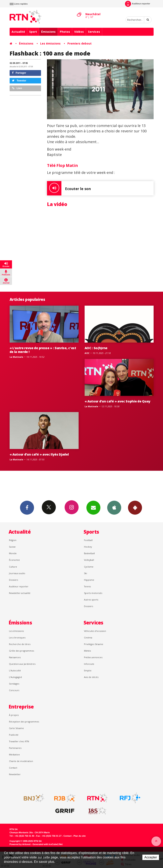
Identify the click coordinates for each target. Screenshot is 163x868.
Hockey (88, 547)
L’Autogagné (15, 677)
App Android (135, 507)
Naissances (15, 657)
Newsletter (15, 774)
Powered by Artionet (20, 844)
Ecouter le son (69, 188)
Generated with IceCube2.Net (48, 844)
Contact (13, 768)
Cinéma (88, 638)
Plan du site (79, 836)
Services (94, 32)
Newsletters (93, 507)
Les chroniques (17, 638)
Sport (33, 32)
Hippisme (89, 580)
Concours (14, 690)
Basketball (89, 553)
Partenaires (15, 748)
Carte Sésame (16, 728)
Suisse (12, 547)
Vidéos (79, 32)
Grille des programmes (21, 651)
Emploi (88, 670)
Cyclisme (89, 567)
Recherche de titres (20, 644)
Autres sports (91, 600)
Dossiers (13, 580)
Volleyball (89, 560)
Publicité (14, 735)
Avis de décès (91, 677)
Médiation (14, 755)
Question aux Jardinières (22, 664)
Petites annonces (93, 657)
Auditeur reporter (19, 586)
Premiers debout (79, 43)
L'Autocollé (15, 670)
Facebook (27, 507)
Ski (85, 573)
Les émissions (50, 43)
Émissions (48, 32)
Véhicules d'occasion (95, 631)
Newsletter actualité (20, 593)
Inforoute (89, 664)
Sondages (14, 684)
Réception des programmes (24, 722)
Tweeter (19, 81)
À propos (14, 715)
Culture (13, 567)
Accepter (151, 857)
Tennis (87, 586)
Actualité (18, 32)
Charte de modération (21, 761)
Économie (14, 560)
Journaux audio (17, 573)
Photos (65, 32)
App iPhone (114, 507)
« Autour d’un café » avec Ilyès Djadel (39, 454)
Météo (87, 651)
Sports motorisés (93, 593)
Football (88, 540)
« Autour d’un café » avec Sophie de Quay (117, 401)
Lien (17, 88)
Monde (13, 553)
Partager (19, 73)
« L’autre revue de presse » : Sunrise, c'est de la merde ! (43, 350)
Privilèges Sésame (94, 644)
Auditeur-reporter (137, 4)
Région (13, 540)
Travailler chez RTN (19, 741)
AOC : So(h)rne (96, 348)
